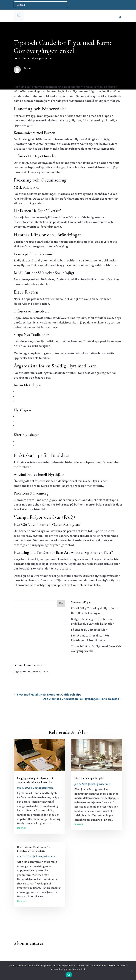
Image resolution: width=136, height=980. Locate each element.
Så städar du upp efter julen (89, 630)
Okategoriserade (41, 59)
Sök (61, 603)
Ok (69, 975)
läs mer (22, 828)
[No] (132, 971)
